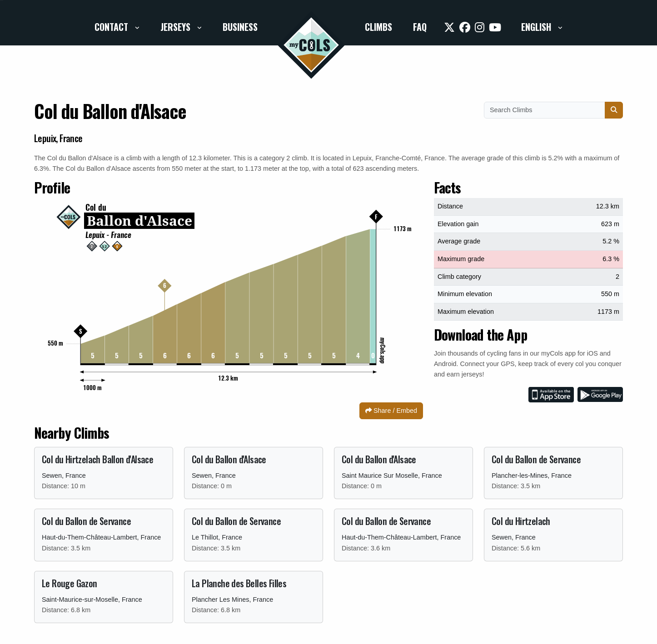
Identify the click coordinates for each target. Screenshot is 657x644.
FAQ (420, 27)
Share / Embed (391, 411)
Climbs (378, 27)
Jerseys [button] (177, 27)
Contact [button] (112, 27)
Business (240, 27)
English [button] (537, 27)
